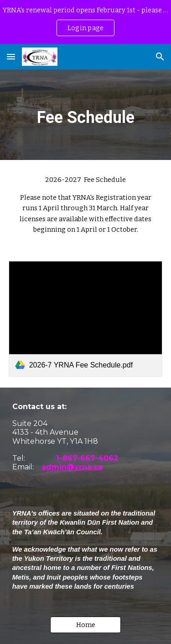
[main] (86, 115)
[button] (11, 56)
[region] (85, 22)
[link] (86, 319)
